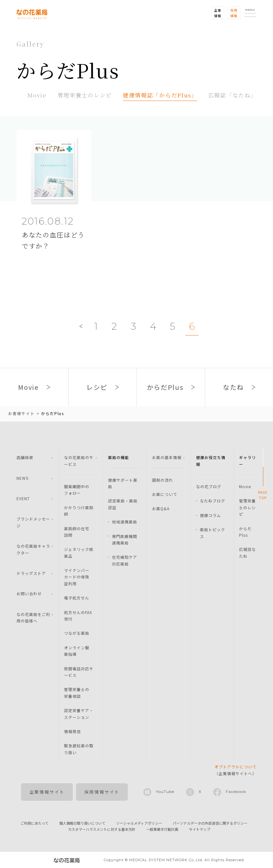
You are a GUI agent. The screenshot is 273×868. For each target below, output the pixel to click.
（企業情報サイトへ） (235, 770)
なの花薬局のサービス (79, 461)
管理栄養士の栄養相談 (77, 692)
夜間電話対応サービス (79, 672)
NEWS (22, 478)
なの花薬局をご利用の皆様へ (33, 617)
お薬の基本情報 (167, 457)
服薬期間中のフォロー (77, 490)
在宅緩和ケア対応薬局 (125, 560)
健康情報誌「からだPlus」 (160, 95)
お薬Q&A (161, 508)
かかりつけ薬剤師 (79, 511)
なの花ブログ (209, 486)
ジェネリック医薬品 (79, 552)
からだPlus (245, 532)
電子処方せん (77, 598)
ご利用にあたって (34, 823)
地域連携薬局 (125, 522)
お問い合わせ (29, 593)
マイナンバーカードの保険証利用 (77, 577)
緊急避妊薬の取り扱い (79, 749)
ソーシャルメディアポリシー (139, 823)
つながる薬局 (77, 633)
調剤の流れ (163, 480)
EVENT (23, 498)
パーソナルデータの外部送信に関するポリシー (210, 823)
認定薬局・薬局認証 (123, 504)
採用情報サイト (102, 792)
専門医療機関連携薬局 (125, 539)
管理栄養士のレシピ (85, 95)
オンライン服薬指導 (77, 651)
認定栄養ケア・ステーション (79, 714)
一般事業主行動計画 (162, 829)
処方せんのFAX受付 (78, 615)
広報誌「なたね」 (233, 95)
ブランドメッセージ (33, 522)
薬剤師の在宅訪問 (77, 532)
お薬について (165, 494)
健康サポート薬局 (123, 483)
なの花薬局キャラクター (33, 549)
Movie (37, 95)
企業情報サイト (47, 792)
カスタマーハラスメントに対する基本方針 (102, 829)
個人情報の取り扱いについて (82, 823)
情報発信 (72, 731)
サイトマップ (200, 829)
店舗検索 (25, 457)
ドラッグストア (31, 573)
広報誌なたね (247, 552)
